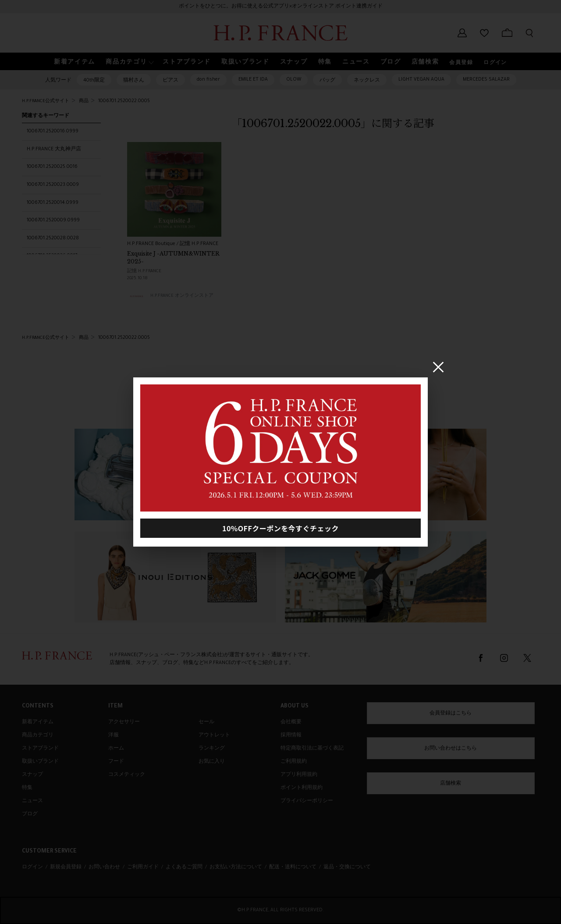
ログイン (495, 63)
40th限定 (94, 81)
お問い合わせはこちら (451, 749)
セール (206, 722)
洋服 (114, 736)
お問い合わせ (104, 867)
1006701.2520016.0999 (53, 131)
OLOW (294, 80)
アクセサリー (124, 722)
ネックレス (367, 81)
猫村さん (134, 81)
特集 (27, 788)
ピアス (170, 81)
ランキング (212, 749)
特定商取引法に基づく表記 (312, 749)
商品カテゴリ (38, 736)
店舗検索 (451, 784)
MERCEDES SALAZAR (486, 80)
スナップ (32, 775)
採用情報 (291, 736)
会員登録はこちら (451, 714)
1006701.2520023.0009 (53, 185)
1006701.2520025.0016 (52, 167)
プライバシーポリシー (307, 801)
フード (116, 762)
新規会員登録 (66, 867)
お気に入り (212, 762)
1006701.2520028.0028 (53, 238)
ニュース (32, 801)
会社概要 (291, 722)
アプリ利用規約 (299, 775)
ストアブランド (40, 749)
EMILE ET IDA (253, 80)
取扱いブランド (40, 762)
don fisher (208, 80)
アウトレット (214, 736)
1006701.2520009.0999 (53, 220)
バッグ (327, 81)
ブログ (30, 814)
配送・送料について (293, 867)
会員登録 (461, 63)
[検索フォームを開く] (529, 33)
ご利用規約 (294, 762)
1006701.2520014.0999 (53, 203)
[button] (129, 62)
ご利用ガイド (143, 867)
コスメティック (127, 775)
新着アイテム (38, 722)
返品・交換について (347, 867)
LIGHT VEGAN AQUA (421, 80)
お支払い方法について (236, 867)
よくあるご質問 (184, 867)
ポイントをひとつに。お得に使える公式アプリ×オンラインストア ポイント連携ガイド (281, 7)
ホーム (116, 749)
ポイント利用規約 (302, 788)
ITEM (115, 707)
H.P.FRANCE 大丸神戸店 (54, 149)
